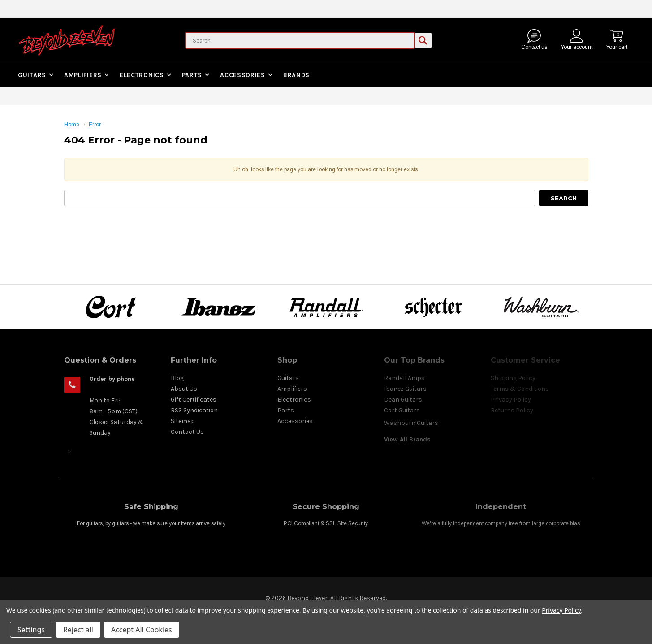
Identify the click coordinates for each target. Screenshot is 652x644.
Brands (296, 75)
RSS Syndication (194, 410)
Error (95, 125)
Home (72, 125)
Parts (192, 75)
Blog (177, 378)
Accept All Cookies (142, 630)
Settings (31, 630)
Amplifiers (83, 75)
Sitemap (183, 421)
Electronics (142, 75)
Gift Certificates (194, 400)
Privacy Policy (561, 610)
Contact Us (187, 432)
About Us (184, 389)
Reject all (78, 630)
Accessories (243, 75)
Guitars (32, 75)
